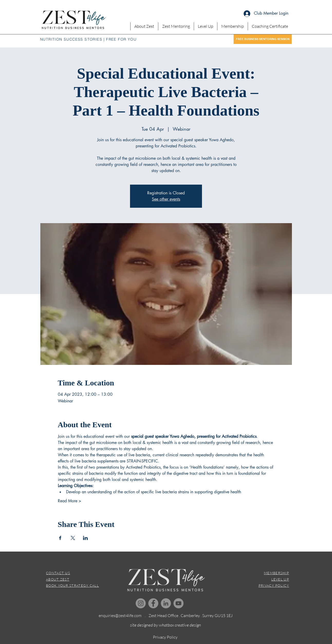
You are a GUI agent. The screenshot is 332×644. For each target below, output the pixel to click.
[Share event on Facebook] (60, 538)
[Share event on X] (73, 538)
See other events (166, 199)
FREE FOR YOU (121, 39)
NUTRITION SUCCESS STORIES (71, 39)
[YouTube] (178, 603)
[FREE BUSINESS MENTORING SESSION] (263, 39)
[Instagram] (141, 603)
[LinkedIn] (166, 603)
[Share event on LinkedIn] (85, 538)
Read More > (70, 501)
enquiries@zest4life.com (120, 615)
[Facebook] (153, 603)
